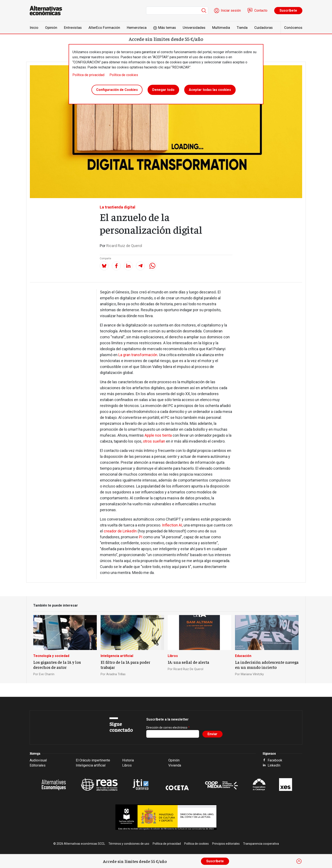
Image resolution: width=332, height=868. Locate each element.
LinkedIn (274, 765)
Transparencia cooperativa (261, 844)
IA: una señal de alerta (188, 662)
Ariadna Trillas (116, 674)
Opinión (51, 28)
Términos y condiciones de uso (129, 844)
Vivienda (175, 765)
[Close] (299, 861)
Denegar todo (163, 90)
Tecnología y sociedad (51, 656)
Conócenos (293, 28)
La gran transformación (138, 355)
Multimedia (221, 28)
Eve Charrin (47, 674)
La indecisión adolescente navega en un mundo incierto (267, 665)
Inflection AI (172, 525)
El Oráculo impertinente (93, 760)
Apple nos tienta (158, 435)
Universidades (194, 28)
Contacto (261, 10)
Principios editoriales (226, 844)
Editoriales (38, 765)
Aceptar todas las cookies (210, 90)
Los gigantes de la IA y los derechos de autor (57, 665)
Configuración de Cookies (117, 90)
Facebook (275, 760)
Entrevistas (73, 28)
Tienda (242, 28)
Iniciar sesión (231, 10)
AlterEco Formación (104, 28)
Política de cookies (124, 75)
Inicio (34, 28)
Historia (128, 760)
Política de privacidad (88, 75)
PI (141, 537)
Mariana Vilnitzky (252, 674)
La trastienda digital (118, 207)
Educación (243, 656)
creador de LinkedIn (120, 531)
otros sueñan (154, 441)
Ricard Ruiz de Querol (124, 246)
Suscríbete (288, 10)
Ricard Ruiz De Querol (188, 669)
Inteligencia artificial (117, 656)
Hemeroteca (137, 28)
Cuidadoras (264, 28)
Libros (173, 656)
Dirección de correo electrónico (167, 728)
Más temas (167, 28)
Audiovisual (38, 760)
